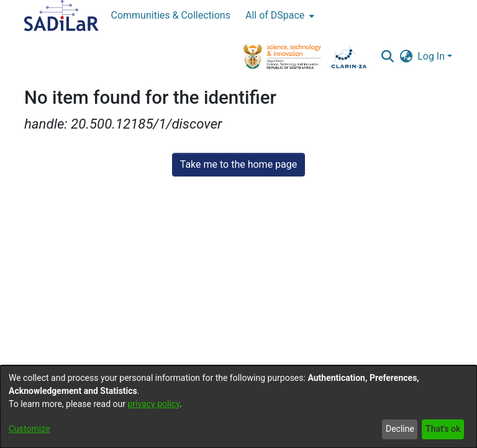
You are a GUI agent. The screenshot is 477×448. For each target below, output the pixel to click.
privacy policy (153, 404)
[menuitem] (279, 16)
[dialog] (238, 407)
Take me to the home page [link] (239, 164)
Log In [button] (432, 56)
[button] (387, 57)
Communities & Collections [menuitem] (171, 15)
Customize (29, 429)
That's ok (443, 429)
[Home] (61, 16)
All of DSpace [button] (275, 15)
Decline (400, 429)
